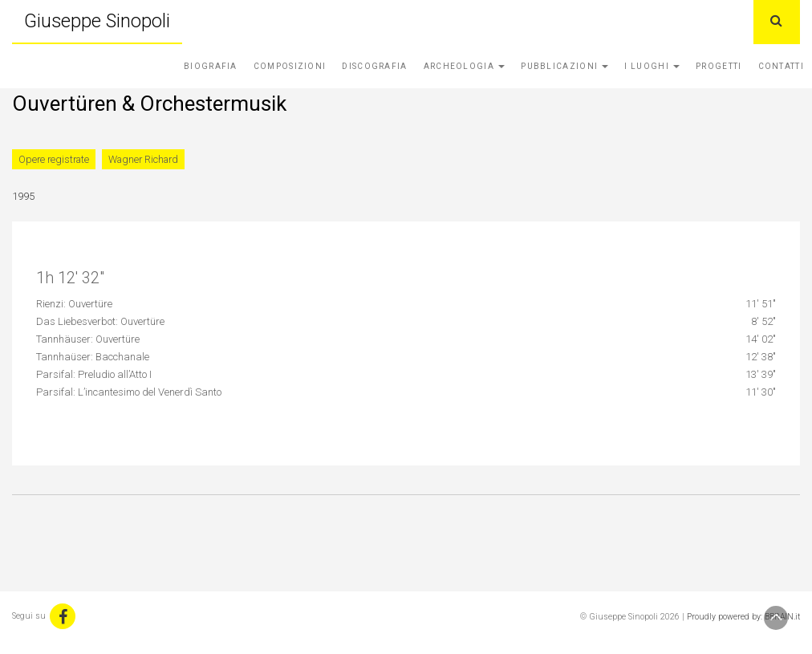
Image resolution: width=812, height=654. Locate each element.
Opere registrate (54, 159)
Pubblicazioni (564, 66)
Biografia (211, 66)
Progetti (719, 66)
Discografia (374, 66)
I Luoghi (652, 66)
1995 (23, 196)
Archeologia (465, 66)
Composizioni (290, 66)
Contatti (781, 66)
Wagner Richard (143, 159)
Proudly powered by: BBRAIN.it (743, 617)
